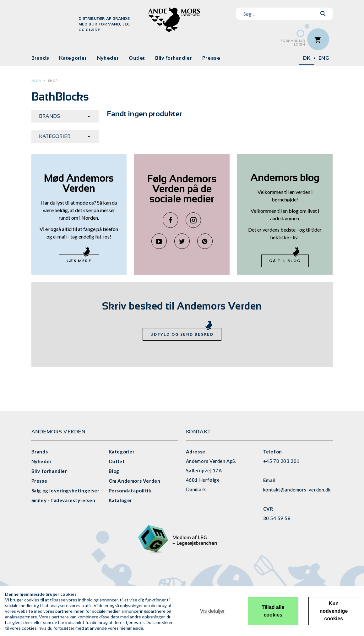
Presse (211, 58)
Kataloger (120, 500)
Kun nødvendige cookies (334, 611)
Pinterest (205, 241)
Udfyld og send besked (182, 334)
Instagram (193, 220)
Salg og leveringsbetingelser (65, 491)
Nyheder (108, 58)
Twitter (182, 241)
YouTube (159, 241)
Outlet (137, 58)
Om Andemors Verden (135, 481)
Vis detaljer (212, 611)
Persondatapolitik (130, 491)
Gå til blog (285, 261)
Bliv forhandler (174, 58)
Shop (53, 80)
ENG (324, 58)
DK (307, 58)
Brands (40, 58)
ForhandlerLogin (293, 43)
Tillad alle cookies (273, 611)
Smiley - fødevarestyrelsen (63, 500)
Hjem (36, 80)
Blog (114, 471)
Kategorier (73, 58)
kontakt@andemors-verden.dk (297, 490)
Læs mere (79, 261)
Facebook (170, 220)
